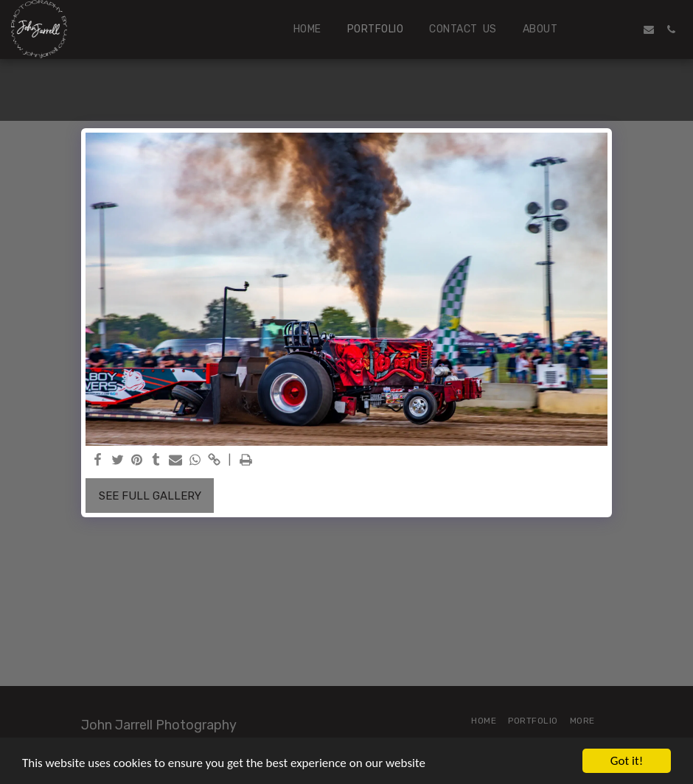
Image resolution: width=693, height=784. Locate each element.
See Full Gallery (150, 496)
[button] (605, 29)
